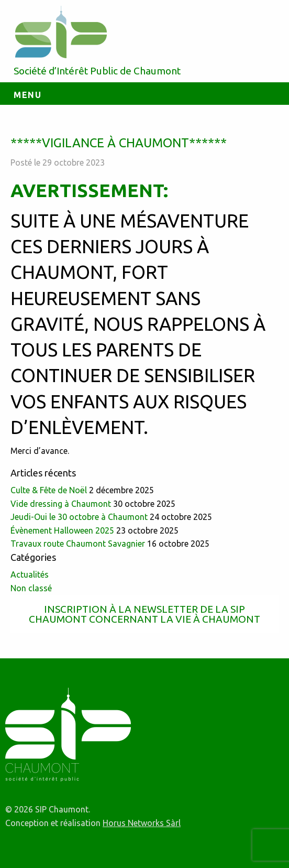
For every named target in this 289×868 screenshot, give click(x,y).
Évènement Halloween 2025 (62, 530)
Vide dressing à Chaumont (61, 504)
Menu (27, 95)
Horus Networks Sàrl (142, 823)
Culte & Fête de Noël (49, 490)
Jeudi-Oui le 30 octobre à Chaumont (79, 517)
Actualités (30, 574)
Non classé (31, 588)
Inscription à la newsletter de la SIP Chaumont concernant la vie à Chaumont (144, 614)
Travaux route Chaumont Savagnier (78, 544)
